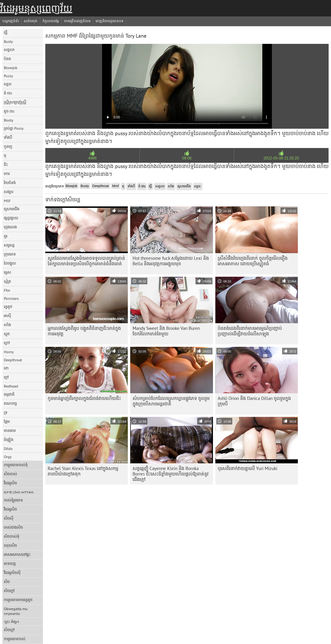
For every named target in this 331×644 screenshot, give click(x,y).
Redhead (11, 386)
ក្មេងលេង (10, 227)
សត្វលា (9, 50)
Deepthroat (13, 360)
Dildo (8, 449)
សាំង (7, 325)
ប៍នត (7, 59)
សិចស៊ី (9, 518)
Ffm (7, 290)
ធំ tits (8, 93)
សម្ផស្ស (9, 245)
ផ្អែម (7, 421)
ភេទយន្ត (10, 563)
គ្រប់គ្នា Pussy (14, 128)
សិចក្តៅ (9, 591)
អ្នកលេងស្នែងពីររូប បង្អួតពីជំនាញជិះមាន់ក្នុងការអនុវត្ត (84, 331)
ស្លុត (7, 334)
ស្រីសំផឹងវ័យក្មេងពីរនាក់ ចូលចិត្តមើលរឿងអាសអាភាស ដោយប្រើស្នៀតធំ (253, 261)
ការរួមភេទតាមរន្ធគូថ (18, 600)
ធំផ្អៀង (9, 440)
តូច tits (9, 111)
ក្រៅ (7, 343)
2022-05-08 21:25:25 (281, 158)
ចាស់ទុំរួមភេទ (13, 500)
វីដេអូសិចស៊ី (12, 572)
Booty (8, 120)
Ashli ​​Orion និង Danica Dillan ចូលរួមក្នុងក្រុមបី (254, 401)
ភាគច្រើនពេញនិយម (77, 21)
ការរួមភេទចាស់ (15, 639)
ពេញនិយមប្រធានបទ (110, 21)
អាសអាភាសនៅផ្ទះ (17, 554)
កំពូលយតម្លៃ (51, 21)
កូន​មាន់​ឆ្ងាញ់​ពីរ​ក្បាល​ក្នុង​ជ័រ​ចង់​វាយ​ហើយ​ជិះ (84, 398)
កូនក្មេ (8, 146)
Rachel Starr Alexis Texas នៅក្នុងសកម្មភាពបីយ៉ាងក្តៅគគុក (83, 471)
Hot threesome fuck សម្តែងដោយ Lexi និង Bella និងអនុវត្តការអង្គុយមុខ (171, 261)
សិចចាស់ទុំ (12, 536)
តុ (5, 155)
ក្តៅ (6, 377)
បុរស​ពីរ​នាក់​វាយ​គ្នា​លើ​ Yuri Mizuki (248, 468)
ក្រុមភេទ (10, 254)
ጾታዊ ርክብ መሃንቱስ (19, 492)
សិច (7, 582)
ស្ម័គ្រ (7, 281)
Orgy (8, 457)
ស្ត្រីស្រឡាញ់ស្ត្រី (15, 102)
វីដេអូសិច (10, 483)
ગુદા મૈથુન (11, 622)
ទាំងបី (8, 137)
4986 (93, 158)
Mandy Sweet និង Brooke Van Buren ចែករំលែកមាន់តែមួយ (166, 331)
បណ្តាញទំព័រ (11, 21)
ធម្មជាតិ (9, 394)
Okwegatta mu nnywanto (16, 611)
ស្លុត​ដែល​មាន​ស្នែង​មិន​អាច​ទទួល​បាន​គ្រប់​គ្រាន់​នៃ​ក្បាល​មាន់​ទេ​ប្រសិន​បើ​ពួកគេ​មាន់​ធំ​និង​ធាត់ (86, 261)
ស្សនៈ (8, 84)
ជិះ (6, 164)
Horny (9, 352)
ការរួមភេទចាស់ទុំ (16, 465)
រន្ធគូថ (8, 307)
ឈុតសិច (10, 545)
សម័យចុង (31, 21)
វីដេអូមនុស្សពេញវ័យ (36, 8)
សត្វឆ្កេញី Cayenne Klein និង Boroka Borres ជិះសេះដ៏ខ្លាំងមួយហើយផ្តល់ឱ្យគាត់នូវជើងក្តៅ (171, 474)
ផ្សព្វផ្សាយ (11, 218)
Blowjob (11, 68)
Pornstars (11, 298)
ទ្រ (6, 412)
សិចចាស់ (10, 474)
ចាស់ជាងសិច (13, 527)
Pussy (8, 76)
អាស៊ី (7, 316)
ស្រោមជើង (12, 209)
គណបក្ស (10, 403)
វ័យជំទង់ (10, 183)
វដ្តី (6, 32)
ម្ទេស (7, 272)
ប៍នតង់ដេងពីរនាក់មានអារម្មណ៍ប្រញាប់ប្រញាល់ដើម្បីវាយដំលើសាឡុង (250, 331)
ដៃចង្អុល (10, 263)
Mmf (115, 186)
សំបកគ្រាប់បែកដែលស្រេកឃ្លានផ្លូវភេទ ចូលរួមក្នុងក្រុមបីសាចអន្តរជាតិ (171, 401)
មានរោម (10, 430)
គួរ (6, 236)
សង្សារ (9, 192)
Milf (7, 201)
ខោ (6, 368)
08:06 (187, 158)
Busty (8, 41)
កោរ (7, 174)
